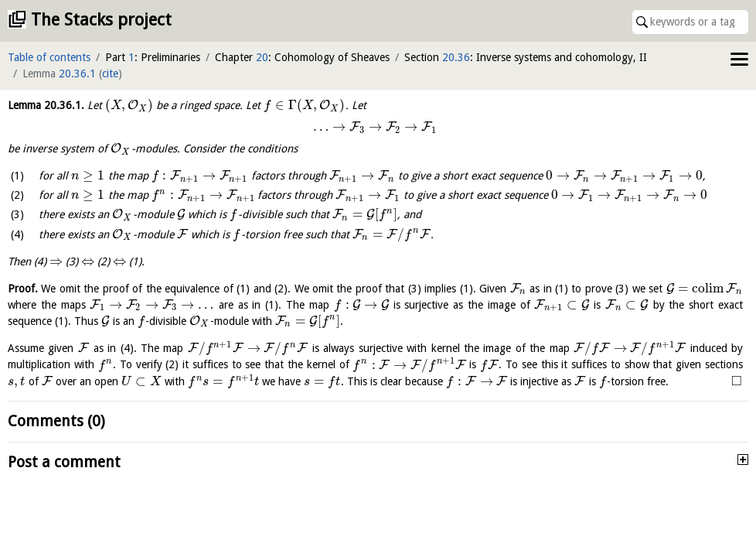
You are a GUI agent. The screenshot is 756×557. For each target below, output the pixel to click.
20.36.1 (77, 73)
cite (110, 73)
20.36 (456, 57)
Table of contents (49, 57)
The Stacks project (101, 20)
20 (262, 57)
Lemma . (46, 105)
